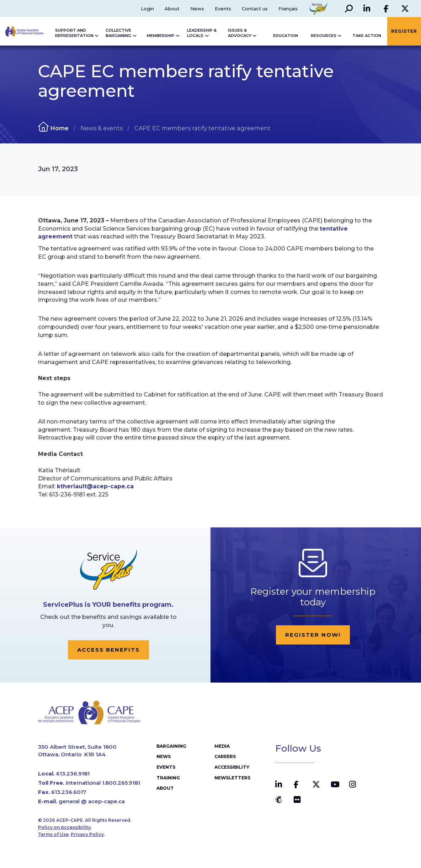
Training (168, 778)
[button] (348, 9)
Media (222, 747)
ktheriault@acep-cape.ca (95, 486)
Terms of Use (53, 836)
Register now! (313, 635)
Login (147, 9)
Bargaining (171, 747)
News (197, 9)
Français (288, 9)
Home (60, 128)
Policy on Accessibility (64, 828)
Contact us (254, 9)
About (172, 9)
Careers (225, 758)
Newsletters (232, 778)
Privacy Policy (87, 836)
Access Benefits (108, 650)
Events (223, 9)
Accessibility (232, 768)
